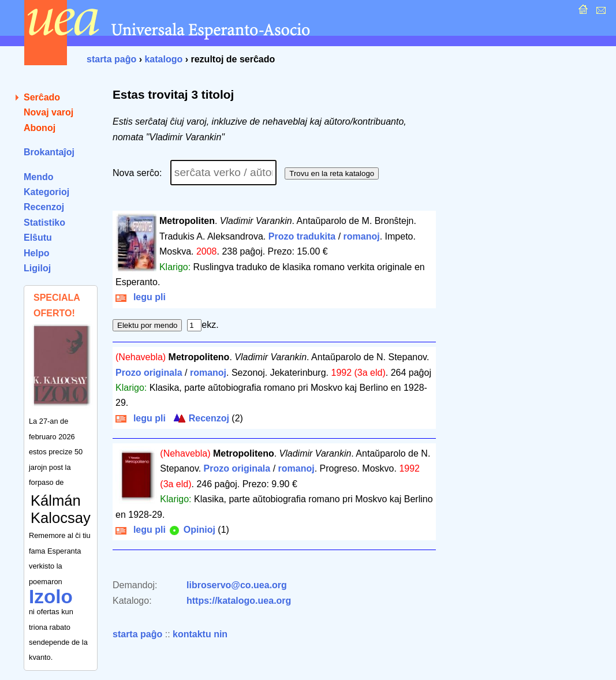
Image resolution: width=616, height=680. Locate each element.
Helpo (36, 253)
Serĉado (42, 97)
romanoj (362, 236)
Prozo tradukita (302, 236)
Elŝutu (38, 238)
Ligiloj (37, 268)
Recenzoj (44, 207)
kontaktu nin (200, 634)
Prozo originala (149, 373)
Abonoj (40, 128)
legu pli (141, 297)
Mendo (39, 177)
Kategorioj (46, 192)
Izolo (51, 597)
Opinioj (192, 530)
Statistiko (44, 223)
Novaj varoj (48, 112)
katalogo (163, 59)
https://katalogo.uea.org (239, 601)
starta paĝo (111, 59)
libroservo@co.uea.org (237, 585)
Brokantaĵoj (49, 152)
